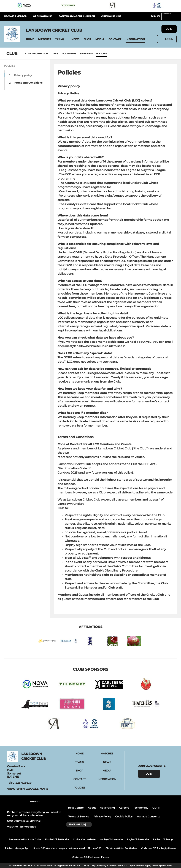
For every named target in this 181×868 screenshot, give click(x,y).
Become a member (15, 16)
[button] (30, 39)
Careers (124, 808)
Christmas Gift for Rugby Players (159, 848)
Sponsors (86, 53)
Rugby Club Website (138, 839)
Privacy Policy (102, 817)
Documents (69, 53)
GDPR (156, 808)
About (92, 808)
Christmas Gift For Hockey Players (91, 857)
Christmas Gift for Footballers (121, 848)
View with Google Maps (28, 789)
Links (55, 53)
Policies (102, 53)
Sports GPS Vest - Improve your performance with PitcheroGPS (67, 848)
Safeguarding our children (77, 16)
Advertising (107, 808)
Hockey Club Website (111, 839)
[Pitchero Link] (170, 18)
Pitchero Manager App (17, 848)
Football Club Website (57, 839)
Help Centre (76, 808)
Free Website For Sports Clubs (25, 839)
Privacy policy (23, 75)
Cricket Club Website (84, 839)
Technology (141, 808)
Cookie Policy (124, 817)
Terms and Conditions (28, 83)
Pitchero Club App (163, 839)
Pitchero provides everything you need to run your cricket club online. (34, 814)
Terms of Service (79, 817)
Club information (37, 53)
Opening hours (43, 16)
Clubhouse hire (111, 16)
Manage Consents (148, 817)
